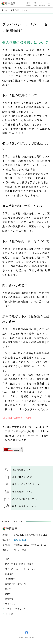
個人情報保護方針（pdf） (17, 418)
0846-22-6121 (20, 540)
